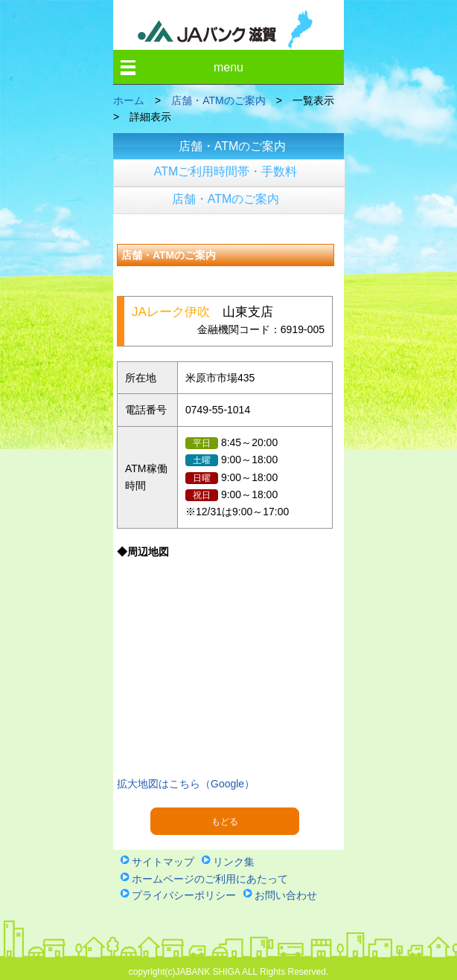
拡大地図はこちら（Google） (186, 784)
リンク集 (234, 862)
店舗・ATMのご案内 (218, 100)
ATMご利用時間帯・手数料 (226, 171)
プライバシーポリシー (184, 895)
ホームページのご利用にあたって (210, 879)
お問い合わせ (286, 895)
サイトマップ (163, 862)
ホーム (129, 100)
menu (228, 67)
